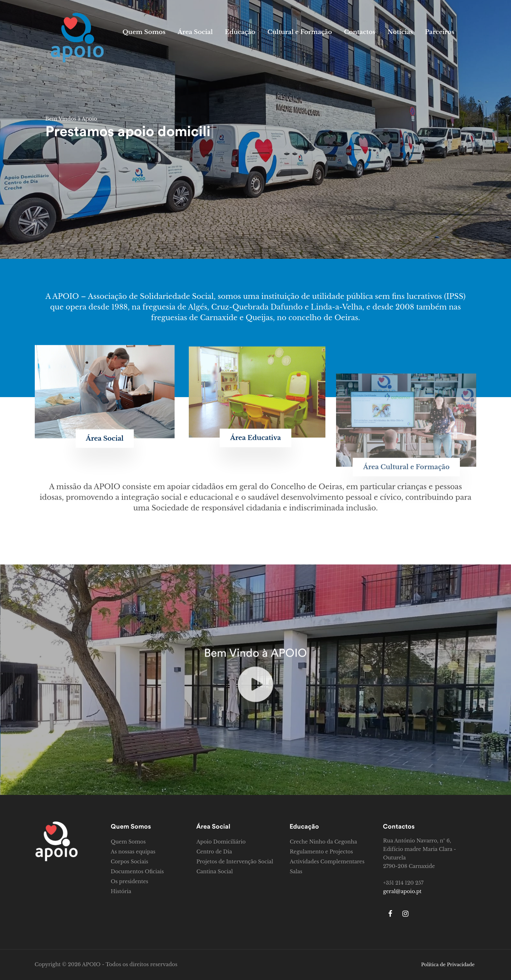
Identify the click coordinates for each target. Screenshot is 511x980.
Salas (296, 872)
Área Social (195, 32)
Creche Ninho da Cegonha (323, 842)
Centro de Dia (214, 852)
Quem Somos (144, 32)
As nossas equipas (133, 852)
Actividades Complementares (327, 862)
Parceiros (440, 32)
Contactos (359, 32)
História (121, 891)
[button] (105, 516)
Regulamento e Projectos (321, 852)
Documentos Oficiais (137, 872)
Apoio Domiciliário (221, 842)
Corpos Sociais (129, 862)
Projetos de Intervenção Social (235, 862)
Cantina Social (215, 872)
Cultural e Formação (300, 32)
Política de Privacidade (448, 965)
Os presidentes (130, 881)
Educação (240, 32)
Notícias (400, 32)
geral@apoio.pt (402, 891)
